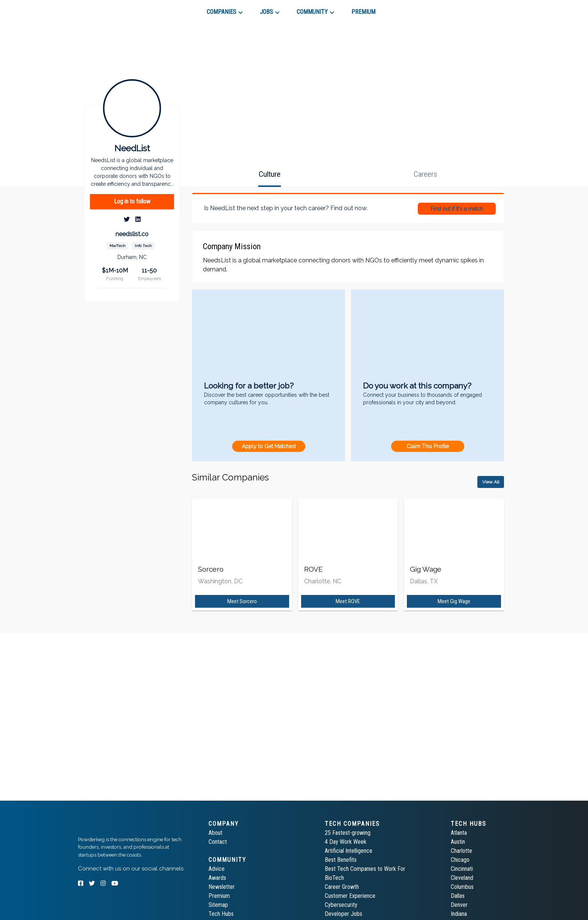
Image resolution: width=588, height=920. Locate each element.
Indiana (459, 914)
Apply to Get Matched (269, 446)
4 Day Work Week (346, 842)
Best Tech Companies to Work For (365, 869)
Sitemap (218, 905)
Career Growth (342, 887)
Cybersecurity (341, 905)
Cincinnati (462, 869)
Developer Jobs (343, 914)
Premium (219, 896)
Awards (217, 878)
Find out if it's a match (457, 209)
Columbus (462, 887)
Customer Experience (350, 896)
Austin (458, 842)
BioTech (334, 878)
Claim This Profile (428, 446)
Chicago (460, 860)
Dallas (458, 896)
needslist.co (132, 234)
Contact (218, 842)
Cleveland (462, 878)
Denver (459, 905)
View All (491, 482)
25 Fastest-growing (348, 833)
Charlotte (461, 851)
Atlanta (459, 833)
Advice (217, 869)
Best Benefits (341, 860)
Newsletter (222, 887)
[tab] (105, 9)
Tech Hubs (221, 914)
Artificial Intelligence (349, 851)
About (215, 833)
